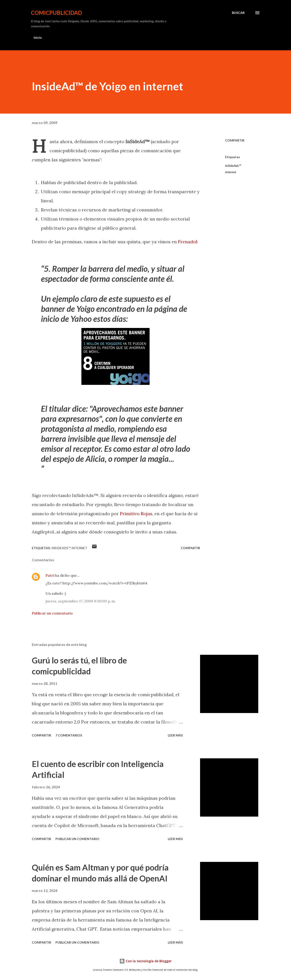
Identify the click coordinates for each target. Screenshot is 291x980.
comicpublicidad (56, 13)
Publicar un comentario (52, 613)
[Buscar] (238, 13)
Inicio (38, 37)
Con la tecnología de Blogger (145, 961)
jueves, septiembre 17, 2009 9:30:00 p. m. (81, 601)
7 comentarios (69, 735)
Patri (50, 575)
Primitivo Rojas (136, 514)
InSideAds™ (233, 166)
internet (231, 172)
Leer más (175, 735)
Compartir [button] (235, 140)
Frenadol (188, 242)
